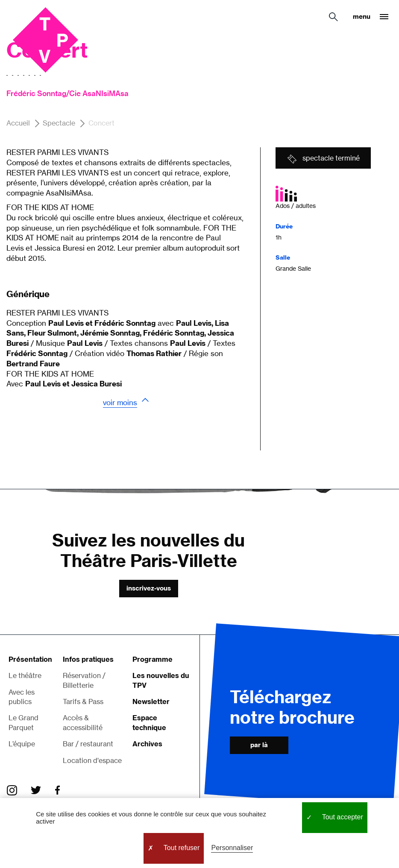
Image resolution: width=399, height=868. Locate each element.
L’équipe (22, 744)
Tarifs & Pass (83, 701)
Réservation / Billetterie (84, 680)
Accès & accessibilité (83, 722)
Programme (153, 659)
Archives (147, 744)
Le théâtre (25, 675)
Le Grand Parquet (23, 722)
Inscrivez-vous (149, 588)
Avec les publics (22, 697)
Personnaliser (232, 848)
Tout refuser (174, 848)
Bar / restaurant (88, 744)
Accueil (18, 123)
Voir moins (120, 402)
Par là (259, 745)
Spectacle (59, 123)
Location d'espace (92, 760)
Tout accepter (335, 818)
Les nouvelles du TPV (161, 680)
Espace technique (149, 722)
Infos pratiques (88, 659)
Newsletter (151, 701)
